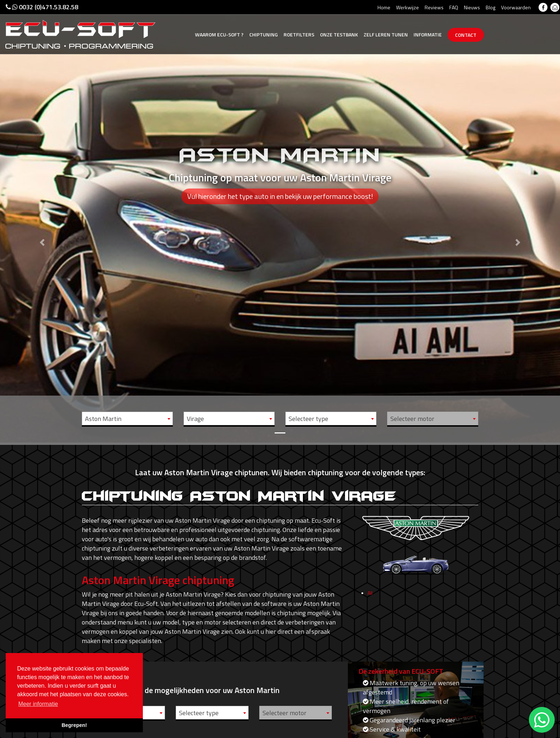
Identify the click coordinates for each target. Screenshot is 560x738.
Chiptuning (264, 34)
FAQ (454, 7)
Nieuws (472, 7)
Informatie (428, 34)
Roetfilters (299, 34)
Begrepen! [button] (74, 725)
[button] (42, 221)
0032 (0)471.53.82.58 (42, 7)
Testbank (339, 34)
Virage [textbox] (195, 419)
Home (384, 7)
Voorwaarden (516, 7)
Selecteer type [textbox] (308, 419)
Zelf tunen (386, 34)
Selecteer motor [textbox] (412, 419)
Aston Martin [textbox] (103, 419)
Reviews (434, 7)
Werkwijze (407, 7)
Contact (466, 35)
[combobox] (127, 418)
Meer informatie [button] (38, 704)
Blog (491, 7)
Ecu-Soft (219, 34)
